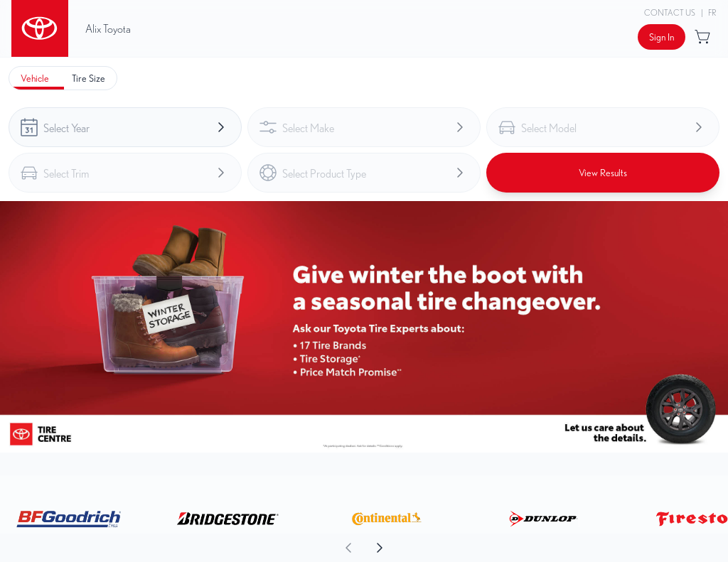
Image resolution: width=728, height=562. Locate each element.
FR (712, 12)
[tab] (35, 78)
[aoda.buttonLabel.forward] (545, 548)
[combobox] (125, 127)
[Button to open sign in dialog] (662, 37)
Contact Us (670, 12)
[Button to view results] (603, 173)
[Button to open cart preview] (704, 37)
